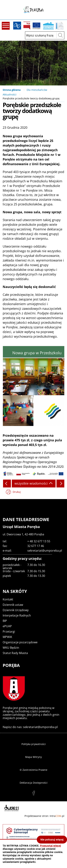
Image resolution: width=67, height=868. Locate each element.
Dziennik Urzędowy (16, 610)
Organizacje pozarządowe (20, 642)
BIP (27, 26)
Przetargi (9, 632)
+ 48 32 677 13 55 (39, 541)
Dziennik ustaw (13, 605)
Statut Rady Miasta (15, 653)
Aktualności (10, 94)
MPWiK (7, 637)
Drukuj (17, 492)
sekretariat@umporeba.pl (45, 551)
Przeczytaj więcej (50, 846)
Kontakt (8, 599)
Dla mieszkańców (37, 90)
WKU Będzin (11, 648)
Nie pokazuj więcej (52, 839)
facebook (34, 793)
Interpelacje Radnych (17, 615)
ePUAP (7, 626)
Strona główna (12, 90)
